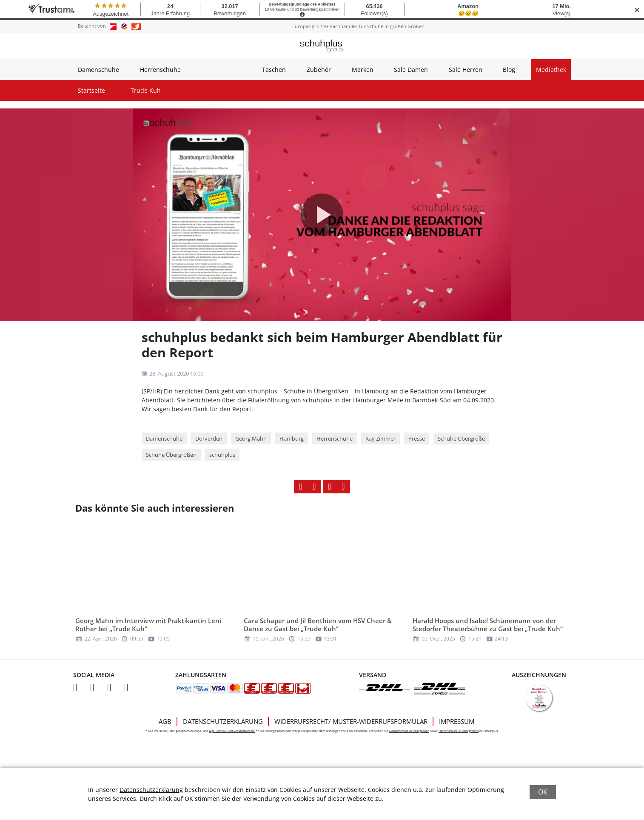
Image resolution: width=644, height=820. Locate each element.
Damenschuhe (98, 70)
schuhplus (222, 455)
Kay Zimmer (380, 438)
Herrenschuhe (160, 70)
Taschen (274, 70)
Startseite (91, 90)
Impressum (457, 721)
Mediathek (551, 70)
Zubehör (319, 70)
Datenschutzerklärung (223, 721)
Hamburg (292, 438)
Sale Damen (411, 70)
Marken (363, 70)
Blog (509, 70)
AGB (165, 721)
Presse (417, 438)
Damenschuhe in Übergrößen (409, 731)
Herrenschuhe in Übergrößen (459, 731)
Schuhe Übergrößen (171, 455)
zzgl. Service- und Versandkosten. (232, 731)
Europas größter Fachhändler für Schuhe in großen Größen (358, 26)
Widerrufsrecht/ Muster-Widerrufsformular (351, 721)
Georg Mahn (251, 438)
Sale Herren (466, 70)
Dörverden (209, 438)
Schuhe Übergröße (461, 438)
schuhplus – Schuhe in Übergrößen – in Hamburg (318, 391)
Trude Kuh (146, 90)
